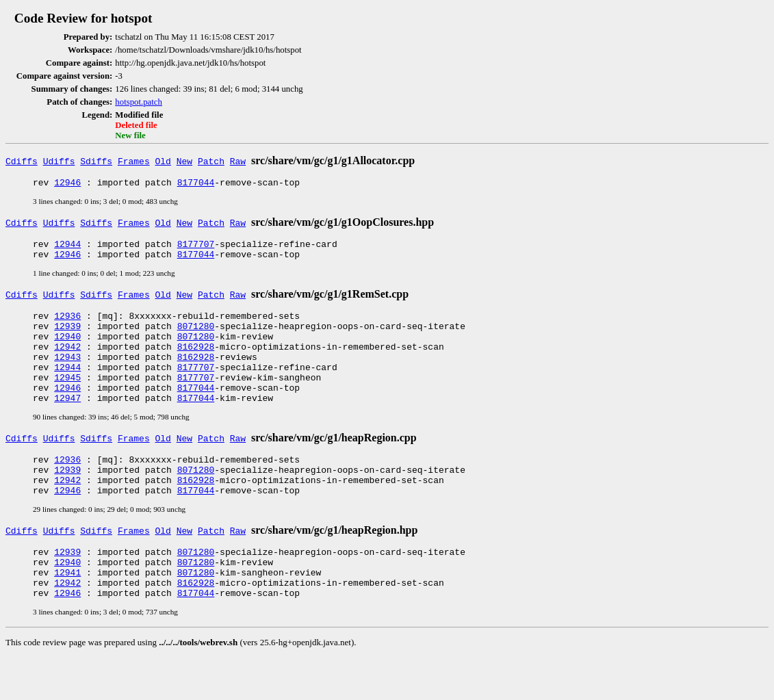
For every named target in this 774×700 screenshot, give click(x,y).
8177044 (196, 184)
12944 (67, 248)
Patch (211, 161)
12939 (67, 336)
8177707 (196, 248)
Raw (238, 161)
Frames (134, 161)
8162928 (196, 361)
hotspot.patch (139, 102)
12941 (67, 611)
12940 (67, 348)
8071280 (196, 336)
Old (163, 161)
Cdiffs (22, 161)
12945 (67, 398)
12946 (67, 184)
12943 (67, 373)
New (184, 161)
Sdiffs (96, 161)
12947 (67, 422)
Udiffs (59, 161)
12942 (67, 361)
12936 (67, 324)
